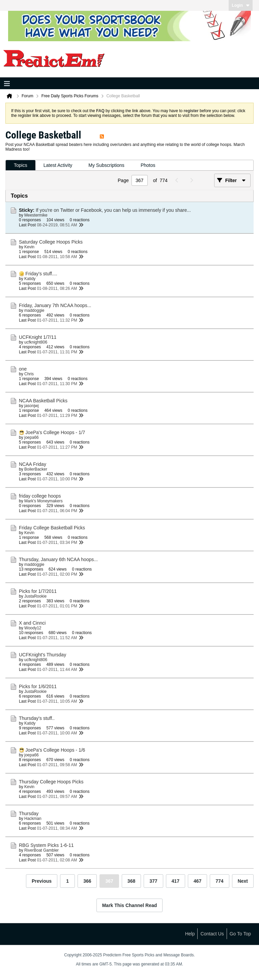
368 (131, 881)
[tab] (21, 165)
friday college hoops (40, 496)
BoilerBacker (36, 469)
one (23, 369)
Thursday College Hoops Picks (51, 782)
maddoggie (34, 310)
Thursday (29, 813)
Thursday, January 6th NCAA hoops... (58, 559)
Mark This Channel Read (130, 905)
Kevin (29, 247)
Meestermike (36, 215)
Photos (148, 165)
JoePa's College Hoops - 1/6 (55, 750)
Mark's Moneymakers (44, 501)
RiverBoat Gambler (41, 850)
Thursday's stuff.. (37, 718)
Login (241, 5)
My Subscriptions (106, 165)
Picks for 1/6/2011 (38, 686)
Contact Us (212, 934)
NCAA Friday (33, 464)
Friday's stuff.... (41, 274)
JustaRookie (35, 596)
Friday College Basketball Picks (52, 528)
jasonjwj (32, 406)
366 (87, 881)
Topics (21, 165)
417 (176, 881)
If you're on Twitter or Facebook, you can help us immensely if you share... (113, 210)
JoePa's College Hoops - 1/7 (55, 432)
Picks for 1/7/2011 (38, 591)
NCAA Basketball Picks (43, 401)
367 (109, 881)
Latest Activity (58, 165)
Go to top (240, 934)
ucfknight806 (36, 342)
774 (219, 881)
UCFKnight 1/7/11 (38, 337)
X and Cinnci (32, 623)
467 (197, 881)
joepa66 (32, 437)
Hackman (33, 819)
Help (190, 934)
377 (153, 881)
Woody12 (33, 628)
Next (243, 881)
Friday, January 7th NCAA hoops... (55, 305)
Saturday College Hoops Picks (51, 242)
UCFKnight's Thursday (42, 655)
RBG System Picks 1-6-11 (46, 845)
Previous (42, 881)
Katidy (30, 279)
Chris (29, 374)
